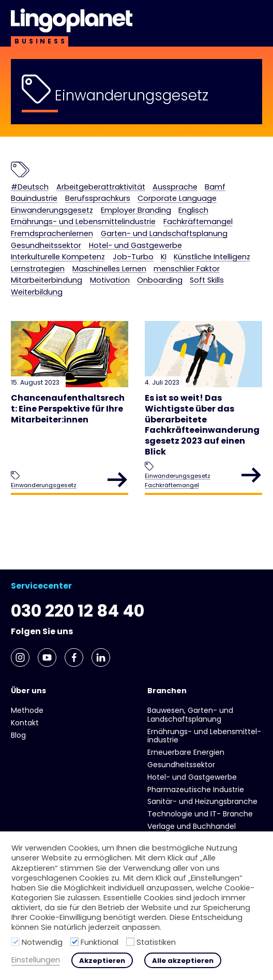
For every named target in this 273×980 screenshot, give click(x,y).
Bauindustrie (34, 199)
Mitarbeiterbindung (47, 280)
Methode (27, 710)
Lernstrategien (38, 269)
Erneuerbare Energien (186, 752)
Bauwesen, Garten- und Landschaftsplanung (190, 715)
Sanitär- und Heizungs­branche (202, 801)
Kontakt (25, 723)
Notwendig (42, 942)
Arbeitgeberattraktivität (101, 187)
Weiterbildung (37, 292)
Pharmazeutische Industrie (196, 789)
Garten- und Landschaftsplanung (164, 234)
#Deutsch (30, 187)
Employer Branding (136, 210)
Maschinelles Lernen (109, 269)
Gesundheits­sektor (46, 246)
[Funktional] (74, 942)
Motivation (110, 280)
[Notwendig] (16, 942)
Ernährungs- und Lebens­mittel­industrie (83, 222)
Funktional (100, 942)
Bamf (215, 187)
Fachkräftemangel (198, 222)
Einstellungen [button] (36, 960)
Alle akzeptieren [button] (183, 961)
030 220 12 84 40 (78, 611)
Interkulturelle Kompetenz (58, 257)
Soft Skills (207, 280)
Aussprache (175, 187)
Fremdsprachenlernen (52, 234)
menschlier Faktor (187, 269)
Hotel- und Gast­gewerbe (135, 246)
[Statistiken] (130, 942)
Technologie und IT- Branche (200, 814)
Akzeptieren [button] (102, 961)
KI (164, 257)
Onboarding (160, 280)
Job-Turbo (133, 257)
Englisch (193, 210)
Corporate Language (177, 199)
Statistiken (156, 942)
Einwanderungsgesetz (52, 210)
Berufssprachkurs (98, 199)
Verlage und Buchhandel (192, 826)
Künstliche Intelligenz (212, 257)
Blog (18, 735)
